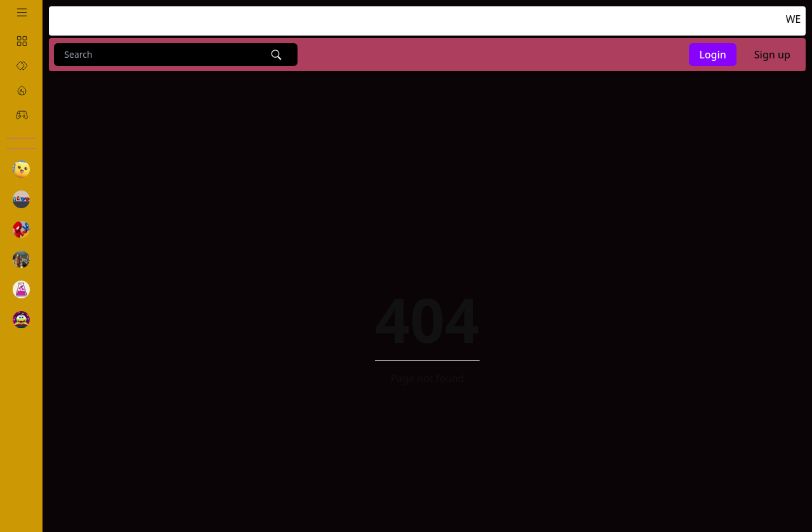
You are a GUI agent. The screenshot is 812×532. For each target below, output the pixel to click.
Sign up (772, 55)
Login (713, 55)
